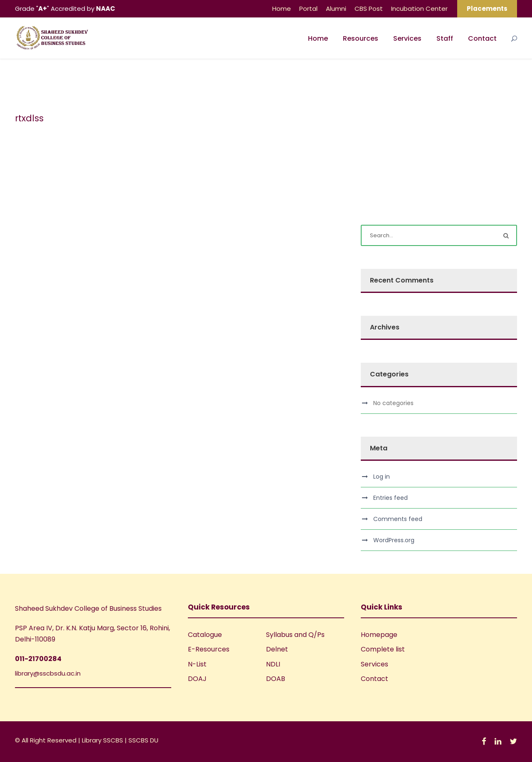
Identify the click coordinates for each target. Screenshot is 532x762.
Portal (308, 9)
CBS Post (369, 9)
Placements (487, 9)
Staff (445, 38)
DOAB (276, 679)
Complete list (383, 649)
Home (282, 9)
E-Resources (209, 649)
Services (407, 38)
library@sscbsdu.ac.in (48, 673)
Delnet (277, 649)
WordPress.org (394, 540)
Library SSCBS (103, 740)
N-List (197, 664)
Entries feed (390, 498)
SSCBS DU (143, 740)
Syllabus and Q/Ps (295, 635)
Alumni (336, 9)
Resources (361, 38)
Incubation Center (419, 9)
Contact (482, 38)
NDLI (273, 664)
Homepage (379, 635)
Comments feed (398, 519)
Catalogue (205, 635)
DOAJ (197, 679)
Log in (382, 477)
